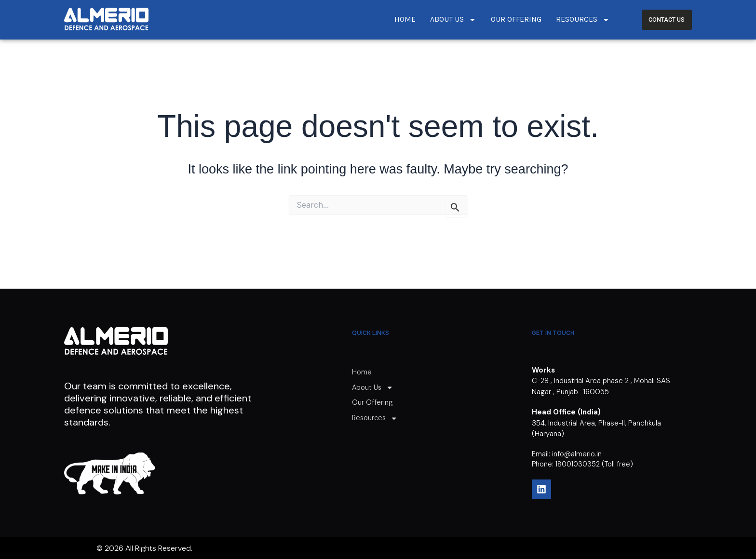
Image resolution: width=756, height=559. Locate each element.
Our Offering (516, 19)
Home (405, 19)
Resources (583, 20)
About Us (453, 20)
